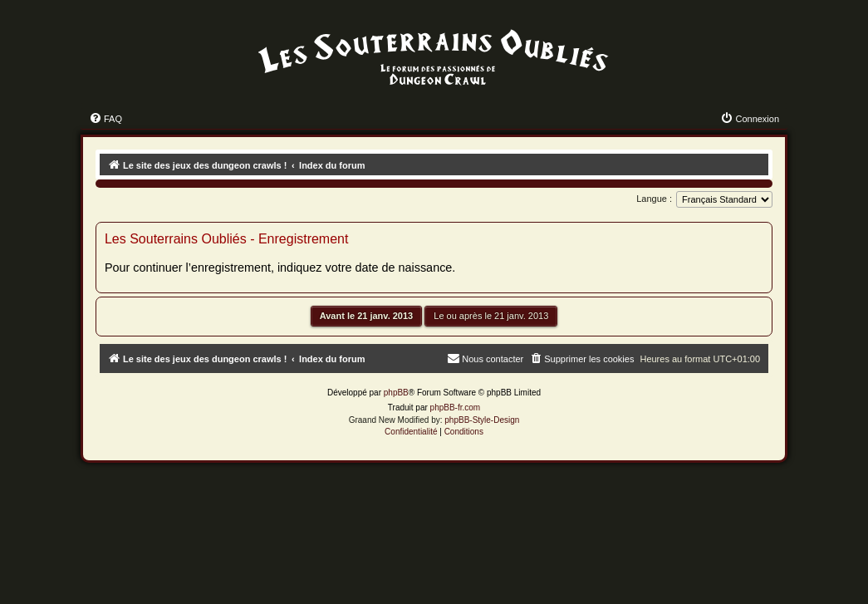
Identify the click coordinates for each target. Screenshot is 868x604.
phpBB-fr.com (456, 408)
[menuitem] (105, 119)
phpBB (396, 393)
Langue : (654, 199)
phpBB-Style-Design (482, 420)
